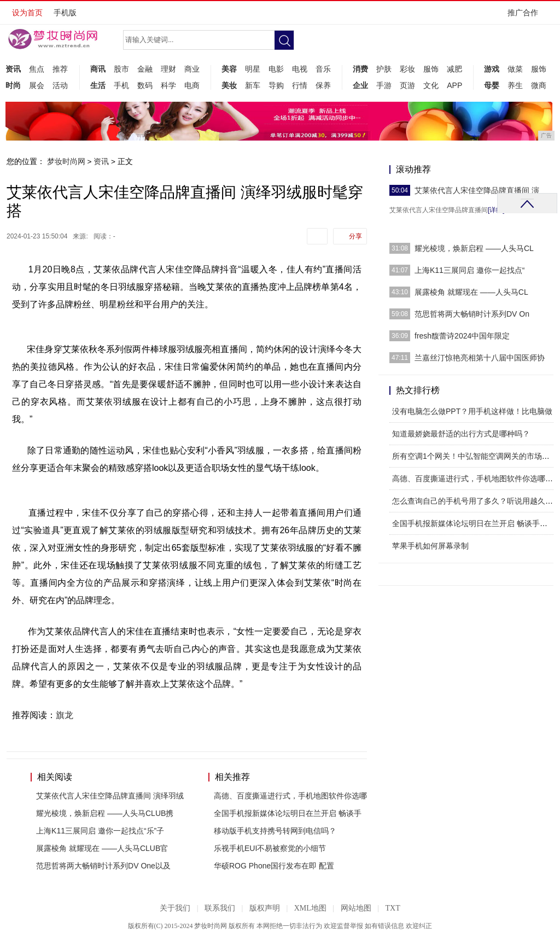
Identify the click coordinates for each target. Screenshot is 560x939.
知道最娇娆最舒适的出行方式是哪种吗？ (461, 434)
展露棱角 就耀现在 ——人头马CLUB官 (102, 848)
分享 (355, 236)
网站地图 (356, 908)
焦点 (37, 69)
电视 (300, 69)
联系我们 (220, 908)
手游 (384, 85)
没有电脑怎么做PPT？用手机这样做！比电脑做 (472, 411)
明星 (253, 69)
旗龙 (65, 715)
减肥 (454, 69)
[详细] (496, 210)
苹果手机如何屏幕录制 (430, 546)
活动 (60, 85)
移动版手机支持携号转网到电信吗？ (275, 831)
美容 (229, 69)
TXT (392, 908)
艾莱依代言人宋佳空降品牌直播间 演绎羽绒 (110, 796)
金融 (145, 69)
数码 (145, 85)
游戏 (492, 69)
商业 (192, 69)
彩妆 (407, 69)
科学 (168, 85)
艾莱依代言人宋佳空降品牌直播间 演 (477, 190)
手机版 (65, 13)
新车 (253, 85)
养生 (515, 85)
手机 (121, 85)
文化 (431, 85)
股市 (121, 69)
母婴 (492, 85)
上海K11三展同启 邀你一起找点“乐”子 (100, 831)
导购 (276, 85)
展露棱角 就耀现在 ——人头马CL (471, 292)
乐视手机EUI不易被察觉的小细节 (270, 848)
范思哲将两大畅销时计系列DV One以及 (103, 866)
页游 (407, 85)
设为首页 (27, 13)
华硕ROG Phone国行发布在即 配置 (274, 866)
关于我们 (175, 908)
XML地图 (310, 908)
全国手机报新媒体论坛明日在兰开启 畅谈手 (288, 813)
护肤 (384, 69)
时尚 (13, 85)
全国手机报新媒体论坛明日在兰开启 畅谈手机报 (474, 523)
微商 (539, 85)
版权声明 (265, 908)
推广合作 (526, 16)
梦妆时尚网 (66, 161)
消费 (360, 69)
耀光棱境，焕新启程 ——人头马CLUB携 (105, 813)
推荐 (60, 69)
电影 (276, 69)
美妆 (229, 85)
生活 (98, 85)
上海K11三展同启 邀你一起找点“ (469, 270)
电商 (192, 85)
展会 (37, 85)
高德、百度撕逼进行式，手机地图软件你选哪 (290, 796)
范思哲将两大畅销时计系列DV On (472, 314)
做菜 (515, 69)
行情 (300, 85)
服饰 (431, 69)
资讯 (13, 69)
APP (454, 85)
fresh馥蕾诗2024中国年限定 (462, 336)
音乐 (323, 69)
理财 (168, 69)
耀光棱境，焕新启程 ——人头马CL (474, 248)
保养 (323, 85)
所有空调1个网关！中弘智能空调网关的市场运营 (475, 456)
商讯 (98, 69)
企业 (360, 85)
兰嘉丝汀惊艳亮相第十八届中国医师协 (480, 358)
